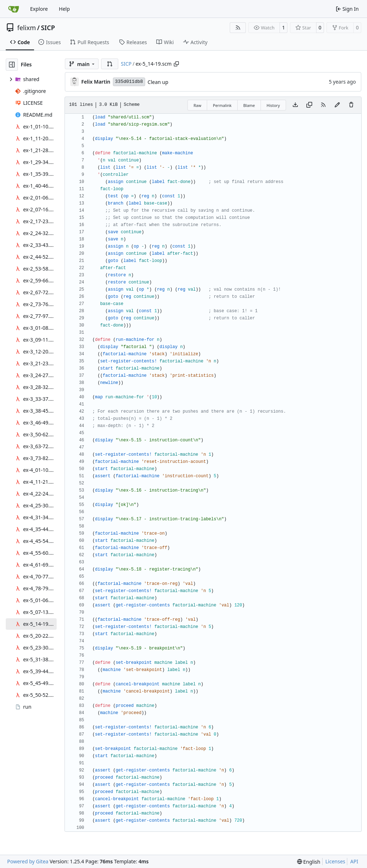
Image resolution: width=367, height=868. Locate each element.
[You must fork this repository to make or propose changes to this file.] (337, 105)
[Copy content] (309, 105)
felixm (27, 28)
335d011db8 (129, 82)
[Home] (14, 9)
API (354, 861)
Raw (197, 105)
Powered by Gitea (28, 861)
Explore (39, 9)
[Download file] (295, 105)
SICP (48, 28)
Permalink (222, 105)
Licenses (335, 861)
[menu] (309, 862)
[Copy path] (176, 64)
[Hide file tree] (12, 65)
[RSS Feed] (238, 28)
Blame (249, 105)
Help (64, 9)
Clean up (158, 82)
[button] (110, 64)
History (273, 105)
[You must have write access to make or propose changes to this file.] (351, 105)
